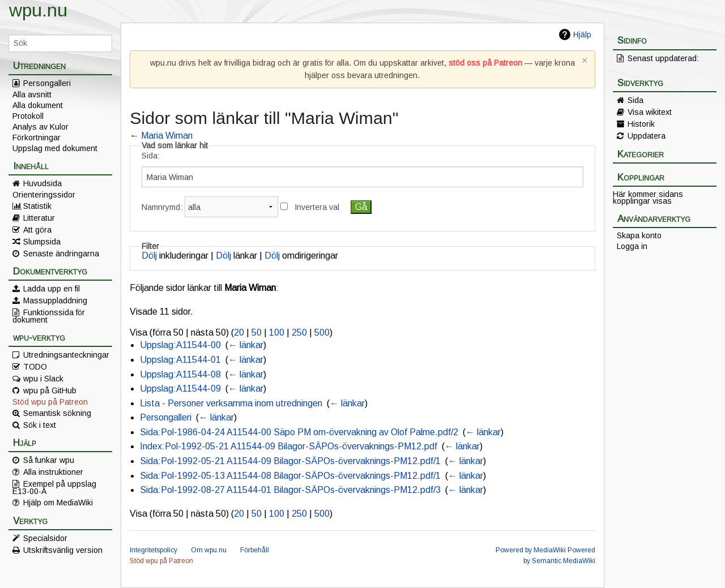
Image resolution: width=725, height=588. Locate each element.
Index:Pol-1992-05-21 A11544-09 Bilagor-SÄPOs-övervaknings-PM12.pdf (289, 446)
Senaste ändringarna (61, 254)
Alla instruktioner (53, 472)
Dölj (149, 256)
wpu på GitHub (50, 390)
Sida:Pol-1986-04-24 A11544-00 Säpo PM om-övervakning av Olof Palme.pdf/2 (299, 432)
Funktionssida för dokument (49, 316)
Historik (641, 124)
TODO (35, 367)
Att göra (37, 230)
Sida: (151, 156)
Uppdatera (647, 136)
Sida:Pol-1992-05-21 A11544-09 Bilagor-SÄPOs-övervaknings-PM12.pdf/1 (290, 461)
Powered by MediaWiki (531, 550)
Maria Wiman (167, 136)
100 (277, 332)
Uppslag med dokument (55, 148)
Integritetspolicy (153, 550)
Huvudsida (42, 183)
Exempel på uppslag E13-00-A (54, 487)
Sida (636, 100)
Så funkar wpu (49, 460)
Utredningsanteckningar (66, 355)
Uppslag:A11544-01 (180, 360)
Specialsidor (45, 538)
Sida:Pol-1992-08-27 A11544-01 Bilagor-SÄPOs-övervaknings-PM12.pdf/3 (290, 490)
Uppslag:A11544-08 (180, 374)
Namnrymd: (162, 207)
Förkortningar (37, 138)
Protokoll (28, 116)
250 (299, 332)
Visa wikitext (650, 112)
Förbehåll (255, 550)
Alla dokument (38, 105)
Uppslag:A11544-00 (180, 345)
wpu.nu (38, 10)
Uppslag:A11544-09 (180, 389)
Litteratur (39, 218)
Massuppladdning (55, 301)
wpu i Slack (43, 379)
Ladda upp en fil (52, 289)
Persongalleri (47, 83)
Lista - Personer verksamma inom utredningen (231, 403)
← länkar (246, 345)
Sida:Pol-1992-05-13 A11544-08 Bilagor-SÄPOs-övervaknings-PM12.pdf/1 (290, 476)
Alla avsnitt (32, 95)
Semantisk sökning (57, 413)
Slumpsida (42, 242)
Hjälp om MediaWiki (58, 503)
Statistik (37, 206)
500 (322, 332)
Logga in (632, 246)
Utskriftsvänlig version (63, 550)
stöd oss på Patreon (485, 63)
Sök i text (40, 425)
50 (257, 332)
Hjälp (582, 35)
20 (239, 332)
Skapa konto (639, 235)
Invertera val (317, 207)
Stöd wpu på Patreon (50, 402)
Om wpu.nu (209, 550)
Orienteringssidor (44, 195)
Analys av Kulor (40, 127)
